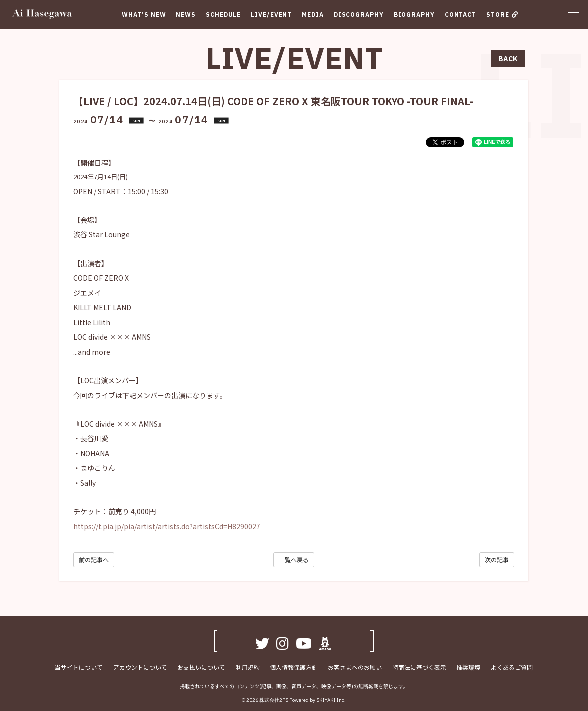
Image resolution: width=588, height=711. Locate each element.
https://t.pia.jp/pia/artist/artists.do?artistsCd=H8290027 (167, 526)
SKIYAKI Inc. (331, 700)
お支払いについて (202, 667)
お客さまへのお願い (355, 667)
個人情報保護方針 (294, 667)
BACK (508, 59)
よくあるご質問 (511, 667)
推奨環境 (468, 667)
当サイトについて (80, 667)
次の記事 (497, 560)
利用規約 (248, 667)
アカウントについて (141, 667)
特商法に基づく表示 (419, 667)
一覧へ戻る (294, 560)
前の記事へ (94, 560)
